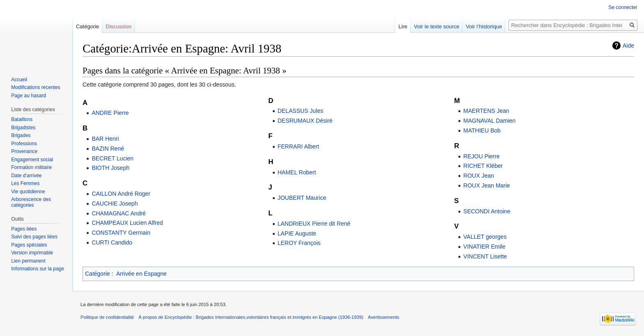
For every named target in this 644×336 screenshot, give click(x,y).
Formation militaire (31, 167)
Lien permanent (28, 261)
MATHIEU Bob (482, 130)
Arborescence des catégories (31, 202)
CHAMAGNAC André (118, 213)
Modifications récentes (36, 87)
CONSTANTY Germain (121, 233)
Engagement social (32, 160)
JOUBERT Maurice (302, 198)
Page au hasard (29, 96)
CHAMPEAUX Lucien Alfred (127, 223)
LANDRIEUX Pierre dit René (314, 224)
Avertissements (384, 317)
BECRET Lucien (113, 158)
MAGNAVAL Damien (489, 121)
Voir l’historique (484, 26)
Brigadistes (23, 128)
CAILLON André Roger (121, 194)
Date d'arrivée (26, 176)
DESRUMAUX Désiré (305, 121)
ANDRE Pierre (110, 113)
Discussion (118, 26)
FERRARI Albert (298, 146)
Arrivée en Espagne (141, 274)
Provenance (24, 151)
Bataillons (22, 119)
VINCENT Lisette (485, 256)
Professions (24, 144)
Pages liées (24, 229)
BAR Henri (105, 139)
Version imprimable (32, 253)
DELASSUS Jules (300, 111)
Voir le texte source (437, 26)
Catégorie (98, 274)
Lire (403, 26)
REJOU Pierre (482, 156)
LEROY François (299, 243)
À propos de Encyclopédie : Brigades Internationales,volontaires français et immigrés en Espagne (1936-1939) (251, 317)
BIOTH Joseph (110, 168)
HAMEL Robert (297, 172)
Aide (628, 46)
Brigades (21, 135)
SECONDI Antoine (487, 211)
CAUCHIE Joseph (115, 203)
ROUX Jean (479, 176)
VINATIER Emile (484, 247)
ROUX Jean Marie (487, 185)
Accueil (19, 80)
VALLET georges (485, 237)
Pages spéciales (29, 245)
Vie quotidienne (28, 192)
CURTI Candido (112, 242)
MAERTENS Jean (486, 111)
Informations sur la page (38, 269)
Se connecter (623, 7)
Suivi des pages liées (34, 237)
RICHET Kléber (483, 166)
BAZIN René (108, 149)
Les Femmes (25, 183)
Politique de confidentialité (107, 317)
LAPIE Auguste (297, 233)
